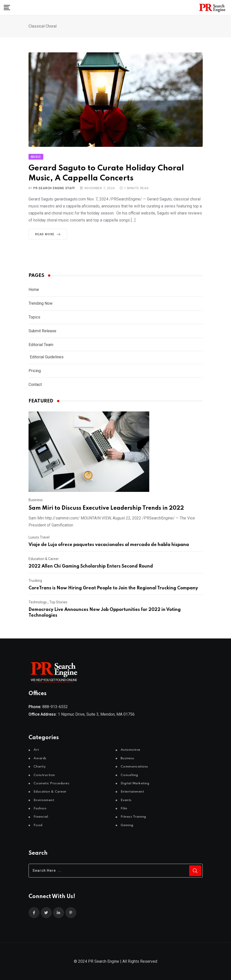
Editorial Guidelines (47, 357)
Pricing (35, 371)
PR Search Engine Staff (54, 188)
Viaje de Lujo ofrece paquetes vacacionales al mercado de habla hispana (109, 545)
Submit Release (42, 331)
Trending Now (41, 303)
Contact (35, 385)
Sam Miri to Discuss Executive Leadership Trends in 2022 (106, 508)
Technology (38, 602)
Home (34, 290)
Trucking (35, 581)
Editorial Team (41, 345)
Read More (49, 234)
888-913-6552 (55, 707)
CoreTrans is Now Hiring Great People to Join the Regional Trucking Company (113, 588)
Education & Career (44, 559)
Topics (34, 317)
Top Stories (58, 602)
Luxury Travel (39, 537)
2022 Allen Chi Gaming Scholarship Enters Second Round (91, 566)
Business (36, 500)
